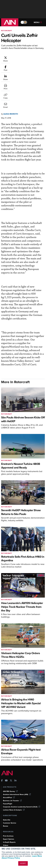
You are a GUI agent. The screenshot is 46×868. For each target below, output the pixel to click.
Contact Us (7, 842)
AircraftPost (9, 763)
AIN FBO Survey (10, 756)
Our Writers (7, 836)
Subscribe (7, 785)
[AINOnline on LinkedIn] (15, 746)
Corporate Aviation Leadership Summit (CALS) (22, 772)
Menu (38, 22)
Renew (6, 791)
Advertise (8, 845)
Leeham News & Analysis (14, 775)
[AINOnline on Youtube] (6, 746)
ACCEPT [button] (23, 863)
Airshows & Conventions (12, 817)
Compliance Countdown (12, 823)
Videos (6, 810)
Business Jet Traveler (12, 766)
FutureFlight (8, 769)
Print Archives (8, 801)
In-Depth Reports (9, 807)
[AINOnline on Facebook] (2, 746)
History (6, 839)
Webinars (6, 813)
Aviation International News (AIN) (17, 760)
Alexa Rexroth (11, 79)
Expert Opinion (9, 804)
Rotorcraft (7, 31)
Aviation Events (9, 820)
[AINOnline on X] (11, 746)
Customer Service (10, 788)
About (5, 833)
